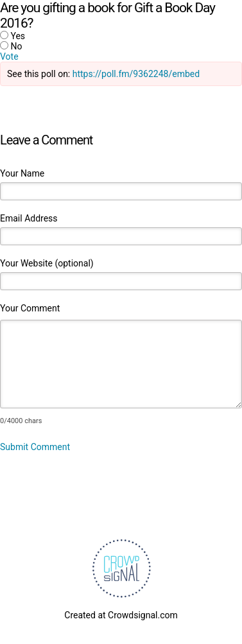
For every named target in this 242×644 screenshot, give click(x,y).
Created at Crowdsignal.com (121, 615)
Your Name (22, 173)
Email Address (29, 218)
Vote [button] (9, 57)
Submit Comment (35, 447)
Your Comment (30, 308)
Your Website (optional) (47, 263)
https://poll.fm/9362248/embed (136, 74)
